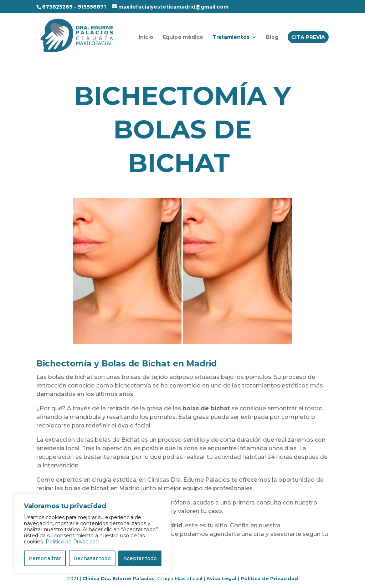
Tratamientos (231, 37)
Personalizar (45, 558)
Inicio (146, 37)
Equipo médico (183, 37)
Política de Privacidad (72, 542)
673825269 (57, 7)
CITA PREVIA (308, 37)
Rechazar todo (92, 558)
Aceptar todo (140, 558)
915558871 (92, 7)
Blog (272, 37)
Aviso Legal (221, 578)
